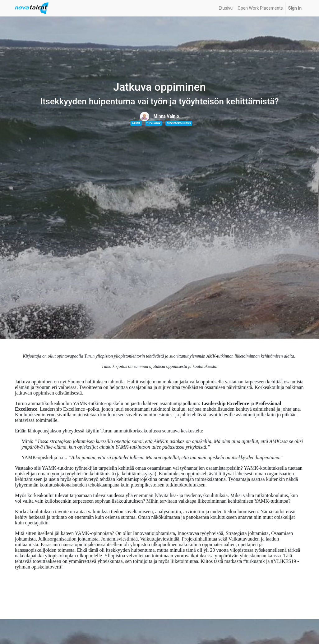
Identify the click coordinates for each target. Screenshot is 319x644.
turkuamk (153, 123)
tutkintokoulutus (179, 123)
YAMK (136, 123)
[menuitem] (226, 8)
